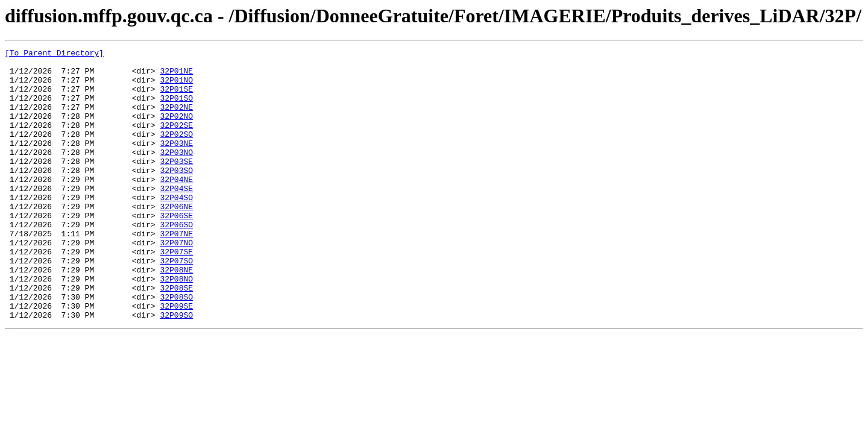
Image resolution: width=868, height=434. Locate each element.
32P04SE (176, 217)
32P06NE (176, 239)
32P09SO (176, 369)
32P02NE (176, 119)
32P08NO (176, 325)
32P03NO (176, 174)
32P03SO (176, 195)
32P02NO (176, 130)
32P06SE (176, 250)
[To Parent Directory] (54, 54)
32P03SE (176, 184)
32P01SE (176, 98)
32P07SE (176, 293)
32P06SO (176, 260)
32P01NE (176, 76)
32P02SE (176, 141)
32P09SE (176, 358)
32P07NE (176, 271)
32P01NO (176, 87)
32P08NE (176, 315)
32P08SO (176, 347)
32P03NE (176, 163)
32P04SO (176, 228)
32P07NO (176, 282)
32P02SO (176, 152)
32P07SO (176, 304)
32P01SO (176, 108)
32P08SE (176, 336)
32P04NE (176, 206)
